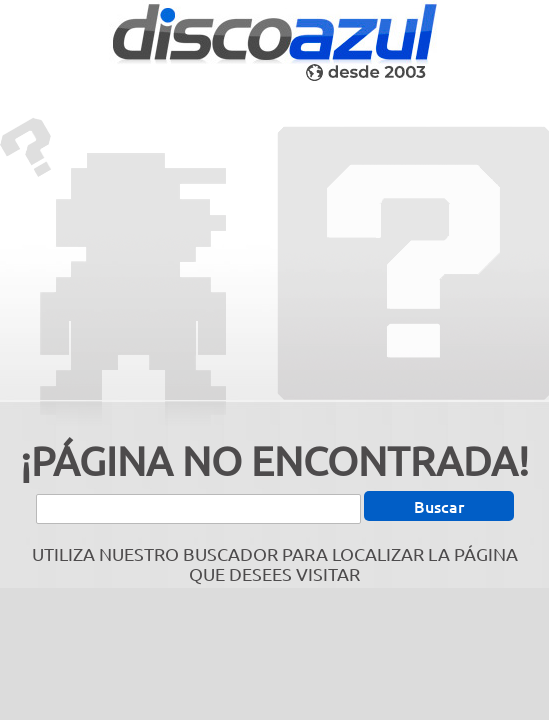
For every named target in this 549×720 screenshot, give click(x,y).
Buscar (439, 506)
